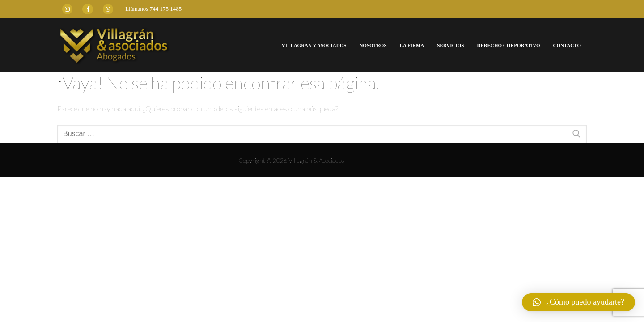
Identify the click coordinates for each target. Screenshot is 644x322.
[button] (578, 302)
